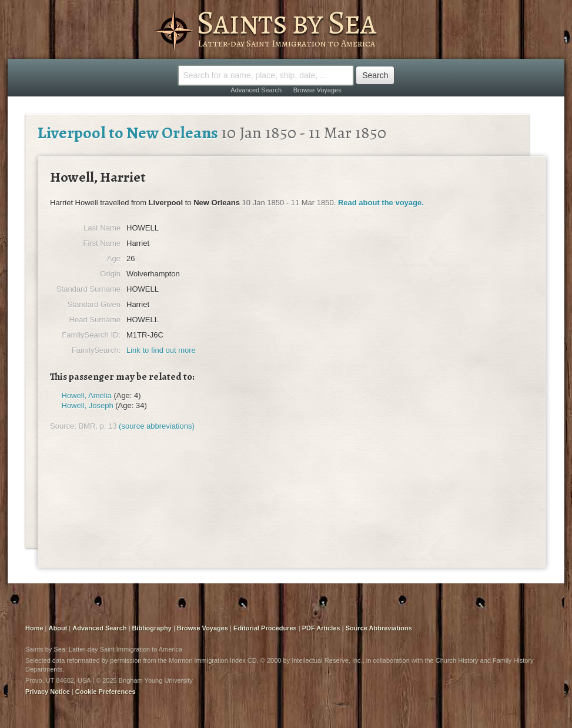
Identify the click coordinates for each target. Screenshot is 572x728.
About (58, 628)
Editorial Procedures (265, 628)
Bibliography (152, 628)
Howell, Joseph (88, 405)
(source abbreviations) (157, 426)
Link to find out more (161, 350)
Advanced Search (256, 90)
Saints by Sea (286, 22)
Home (34, 628)
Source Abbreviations (379, 628)
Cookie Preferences (106, 692)
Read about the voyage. (381, 203)
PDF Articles (321, 628)
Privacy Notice (48, 692)
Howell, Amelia (87, 395)
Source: (63, 426)
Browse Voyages (317, 90)
